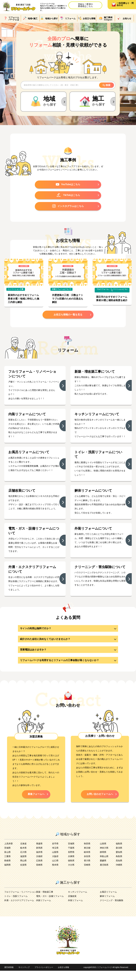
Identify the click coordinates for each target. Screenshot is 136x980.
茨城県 (7, 857)
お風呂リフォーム (108, 901)
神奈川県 (104, 857)
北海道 (23, 853)
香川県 (87, 870)
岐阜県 (87, 861)
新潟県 (119, 857)
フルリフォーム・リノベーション (20, 901)
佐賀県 (23, 874)
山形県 (103, 853)
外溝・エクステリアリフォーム (19, 910)
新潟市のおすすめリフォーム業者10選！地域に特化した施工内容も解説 (24, 300)
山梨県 (55, 861)
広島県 (39, 870)
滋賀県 (23, 866)
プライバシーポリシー (44, 977)
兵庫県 (71, 866)
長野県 (71, 861)
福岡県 (7, 874)
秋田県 (87, 853)
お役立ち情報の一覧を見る (68, 316)
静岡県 (103, 861)
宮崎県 (87, 874)
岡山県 (23, 870)
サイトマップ (24, 977)
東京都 (87, 857)
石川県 (23, 861)
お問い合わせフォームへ (100, 803)
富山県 (7, 861)
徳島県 (71, 870)
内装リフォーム (44, 910)
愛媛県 (103, 870)
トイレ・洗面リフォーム (16, 905)
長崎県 (39, 874)
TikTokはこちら (68, 195)
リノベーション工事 (16, 290)
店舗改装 (72, 905)
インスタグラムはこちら (68, 207)
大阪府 (55, 866)
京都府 (39, 866)
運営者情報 (9, 977)
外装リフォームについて (62, 290)
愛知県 (119, 861)
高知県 (119, 870)
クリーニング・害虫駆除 (112, 910)
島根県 (7, 870)
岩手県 (55, 853)
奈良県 (87, 866)
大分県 (71, 874)
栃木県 (23, 857)
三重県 (7, 866)
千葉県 (71, 857)
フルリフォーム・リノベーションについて (112, 291)
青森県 (39, 853)
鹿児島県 (104, 874)
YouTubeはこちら (68, 185)
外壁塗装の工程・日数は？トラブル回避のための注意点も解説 (68, 300)
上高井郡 (8, 853)
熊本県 (55, 874)
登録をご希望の (85, 5)
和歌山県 (104, 866)
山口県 (55, 870)
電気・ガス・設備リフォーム (50, 905)
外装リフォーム (75, 910)
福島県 (119, 853)
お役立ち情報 (63, 977)
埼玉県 (55, 857)
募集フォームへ (36, 803)
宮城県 (71, 853)
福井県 (39, 861)
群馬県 (39, 857)
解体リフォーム (107, 905)
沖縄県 (119, 874)
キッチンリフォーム (78, 901)
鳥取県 (119, 866)
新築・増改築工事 (45, 901)
